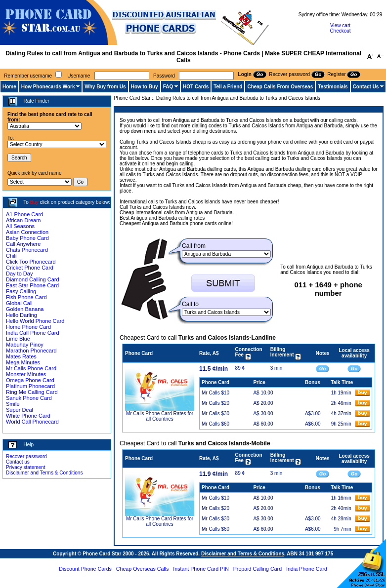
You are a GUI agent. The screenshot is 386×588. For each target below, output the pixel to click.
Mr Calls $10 (215, 393)
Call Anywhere (23, 244)
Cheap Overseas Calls (143, 569)
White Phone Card (28, 416)
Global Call (19, 303)
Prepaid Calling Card (257, 569)
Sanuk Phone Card (29, 398)
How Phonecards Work (48, 87)
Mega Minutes (23, 362)
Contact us (18, 462)
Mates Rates (21, 356)
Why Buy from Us (105, 87)
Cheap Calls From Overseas (280, 87)
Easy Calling (21, 291)
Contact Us (366, 87)
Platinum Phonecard (30, 386)
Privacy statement (25, 467)
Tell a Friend (228, 87)
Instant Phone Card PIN (201, 569)
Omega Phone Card (30, 380)
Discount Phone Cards (85, 569)
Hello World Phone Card (35, 321)
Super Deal (20, 410)
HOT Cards (196, 87)
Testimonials (333, 87)
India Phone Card (307, 569)
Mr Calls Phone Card (31, 368)
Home (9, 87)
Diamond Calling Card (33, 279)
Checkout (340, 31)
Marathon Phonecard (31, 351)
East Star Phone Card (32, 285)
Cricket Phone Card (30, 268)
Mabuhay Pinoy (25, 345)
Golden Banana (25, 309)
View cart (340, 25)
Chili (11, 256)
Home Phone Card (28, 327)
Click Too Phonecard (31, 262)
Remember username (28, 76)
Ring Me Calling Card (32, 392)
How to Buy (145, 87)
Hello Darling (21, 315)
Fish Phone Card (26, 297)
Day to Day (19, 274)
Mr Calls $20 (215, 403)
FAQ (168, 87)
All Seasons (20, 226)
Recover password (26, 456)
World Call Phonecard (32, 422)
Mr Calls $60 (215, 424)
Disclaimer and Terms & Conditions (44, 473)
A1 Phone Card (24, 214)
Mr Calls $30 (215, 413)
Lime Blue (18, 339)
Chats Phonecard (27, 250)
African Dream (23, 220)
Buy (34, 202)
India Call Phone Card (33, 333)
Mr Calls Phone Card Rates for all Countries (160, 416)
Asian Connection (27, 232)
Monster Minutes (26, 374)
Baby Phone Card (27, 238)
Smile (13, 404)
